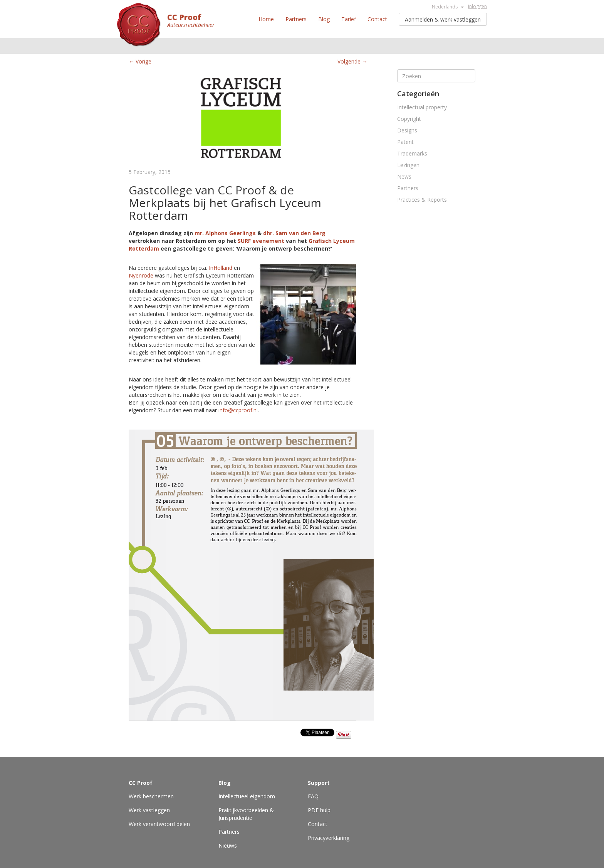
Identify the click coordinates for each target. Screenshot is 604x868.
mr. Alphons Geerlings (225, 233)
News (404, 176)
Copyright (409, 119)
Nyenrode (141, 275)
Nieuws (228, 845)
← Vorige (140, 61)
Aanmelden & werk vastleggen (443, 19)
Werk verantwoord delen (159, 824)
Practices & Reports (422, 200)
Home (266, 19)
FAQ (313, 796)
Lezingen (408, 165)
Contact (377, 19)
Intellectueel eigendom (247, 796)
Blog (324, 19)
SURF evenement (261, 241)
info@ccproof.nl (238, 410)
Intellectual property (422, 107)
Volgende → (352, 61)
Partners (296, 19)
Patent (405, 142)
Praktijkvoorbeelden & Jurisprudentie (246, 814)
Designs (407, 130)
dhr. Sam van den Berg (294, 233)
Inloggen (477, 6)
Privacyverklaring (329, 838)
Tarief (349, 19)
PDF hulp (319, 810)
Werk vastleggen (149, 810)
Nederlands (448, 7)
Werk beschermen (151, 796)
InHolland (220, 268)
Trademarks (412, 153)
